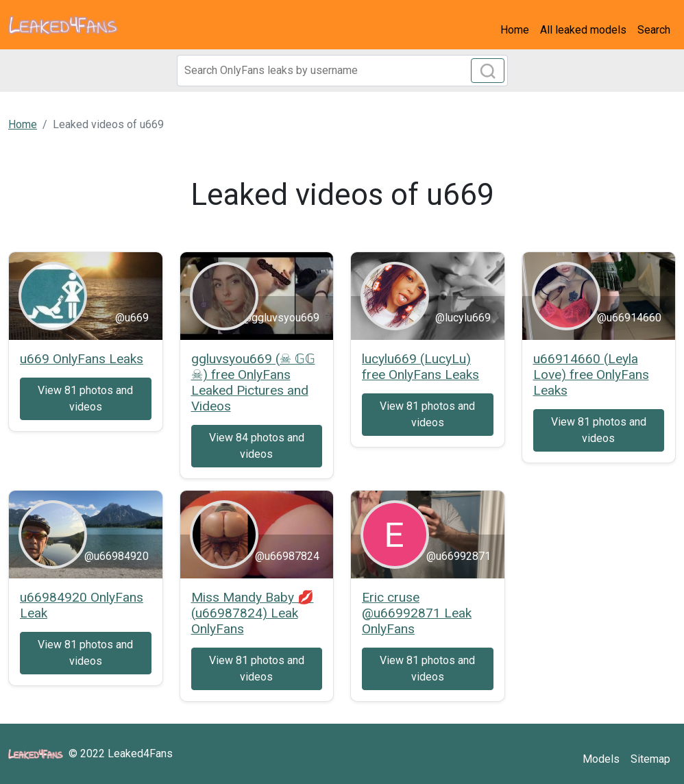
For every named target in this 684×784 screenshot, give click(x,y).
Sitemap (650, 759)
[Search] (342, 71)
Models (601, 759)
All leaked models (583, 30)
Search (654, 30)
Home (515, 30)
